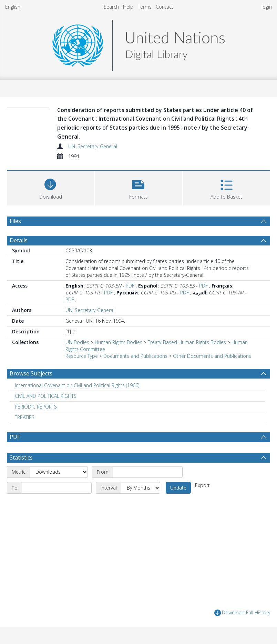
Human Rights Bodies (119, 342)
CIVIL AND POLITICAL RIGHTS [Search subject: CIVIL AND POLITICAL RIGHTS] (46, 396)
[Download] (50, 187)
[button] (138, 187)
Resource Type (82, 356)
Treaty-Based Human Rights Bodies (187, 342)
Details (19, 240)
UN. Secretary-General (93, 146)
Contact (165, 7)
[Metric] (59, 472)
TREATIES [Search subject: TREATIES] (25, 417)
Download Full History (242, 613)
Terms (145, 7)
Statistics (21, 457)
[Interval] (141, 488)
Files (15, 221)
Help (128, 7)
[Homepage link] (138, 44)
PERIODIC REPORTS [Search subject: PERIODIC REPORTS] (36, 407)
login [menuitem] (267, 7)
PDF (130, 286)
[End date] (57, 488)
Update (178, 488)
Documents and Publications (135, 356)
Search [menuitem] (111, 7)
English (13, 7)
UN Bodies (77, 342)
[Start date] (148, 472)
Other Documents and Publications (212, 356)
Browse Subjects (31, 373)
